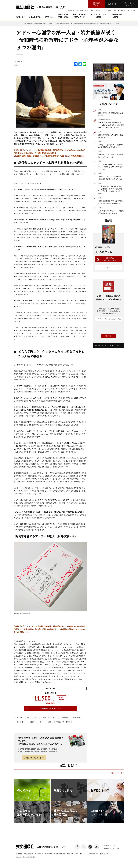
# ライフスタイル (33, 717)
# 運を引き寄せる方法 (63, 722)
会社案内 (19, 854)
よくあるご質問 (28, 854)
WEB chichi (50, 17)
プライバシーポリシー (78, 854)
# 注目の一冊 (20, 722)
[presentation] (111, 327)
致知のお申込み (35, 17)
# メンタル (19, 717)
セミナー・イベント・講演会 (99, 16)
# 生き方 (31, 722)
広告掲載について (93, 854)
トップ (18, 23)
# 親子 (41, 722)
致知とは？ (20, 17)
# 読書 (49, 722)
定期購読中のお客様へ (117, 16)
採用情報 (49, 854)
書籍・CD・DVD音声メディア (79, 16)
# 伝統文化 (65, 717)
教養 (16, 65)
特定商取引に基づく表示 (62, 854)
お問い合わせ (104, 854)
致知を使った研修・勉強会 (64, 16)
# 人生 (45, 717)
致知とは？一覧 (117, 773)
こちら (40, 156)
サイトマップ (39, 854)
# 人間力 (54, 717)
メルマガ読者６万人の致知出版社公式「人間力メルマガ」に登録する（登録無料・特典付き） (108, 311)
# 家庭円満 (77, 717)
